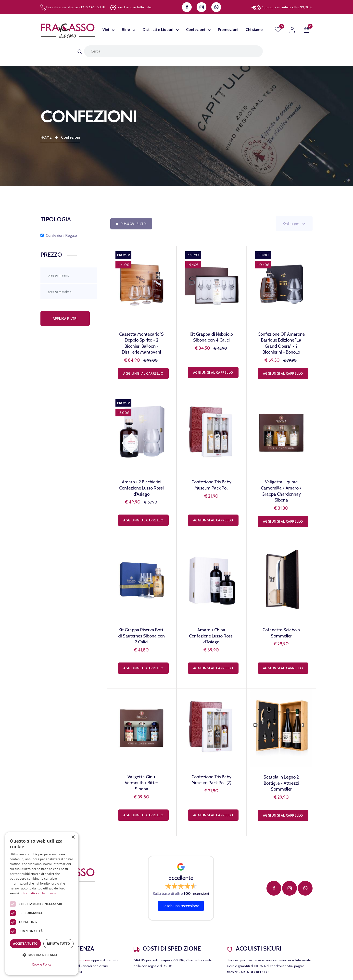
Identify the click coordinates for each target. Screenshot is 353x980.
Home (46, 137)
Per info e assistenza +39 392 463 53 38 (73, 7)
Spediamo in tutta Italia (131, 8)
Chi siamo (254, 30)
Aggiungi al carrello (143, 373)
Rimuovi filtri (131, 224)
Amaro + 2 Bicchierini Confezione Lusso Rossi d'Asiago (141, 488)
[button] (42, 955)
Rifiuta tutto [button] (58, 944)
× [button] (73, 837)
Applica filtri (65, 318)
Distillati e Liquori (158, 30)
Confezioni (196, 30)
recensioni (196, 894)
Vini (106, 30)
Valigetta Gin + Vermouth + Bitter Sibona (141, 783)
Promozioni (228, 30)
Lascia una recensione (181, 906)
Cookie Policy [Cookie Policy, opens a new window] (42, 964)
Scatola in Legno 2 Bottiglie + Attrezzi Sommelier (281, 783)
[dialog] (42, 904)
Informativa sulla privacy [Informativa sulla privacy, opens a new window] (38, 893)
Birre (126, 30)
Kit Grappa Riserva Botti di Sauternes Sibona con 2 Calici (141, 636)
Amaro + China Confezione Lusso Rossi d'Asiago (211, 636)
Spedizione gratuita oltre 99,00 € (282, 7)
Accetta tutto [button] (25, 944)
